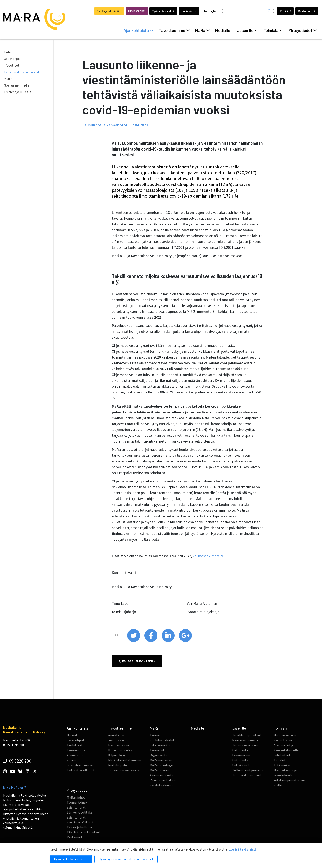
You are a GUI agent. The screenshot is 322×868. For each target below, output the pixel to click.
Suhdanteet (282, 755)
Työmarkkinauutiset (247, 775)
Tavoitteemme (174, 30)
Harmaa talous (119, 745)
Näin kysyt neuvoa (245, 740)
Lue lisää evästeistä (243, 849)
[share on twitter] (134, 641)
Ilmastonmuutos (120, 750)
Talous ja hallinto (79, 827)
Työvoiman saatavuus (124, 770)
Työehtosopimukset (247, 735)
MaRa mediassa (161, 760)
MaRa (203, 30)
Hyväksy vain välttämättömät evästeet (126, 859)
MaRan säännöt (161, 770)
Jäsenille (247, 30)
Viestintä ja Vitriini (80, 822)
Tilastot (280, 760)
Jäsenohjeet (13, 59)
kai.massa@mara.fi (208, 556)
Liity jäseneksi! (137, 11)
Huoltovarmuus (285, 735)
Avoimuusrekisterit (163, 775)
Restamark (307, 11)
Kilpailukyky (117, 755)
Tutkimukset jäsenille (248, 770)
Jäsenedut (157, 750)
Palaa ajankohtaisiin (137, 661)
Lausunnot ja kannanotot (22, 72)
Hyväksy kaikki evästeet (71, 859)
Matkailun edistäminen (125, 760)
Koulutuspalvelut (162, 740)
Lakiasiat (189, 11)
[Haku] (248, 11)
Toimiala (273, 30)
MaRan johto (76, 797)
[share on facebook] (151, 641)
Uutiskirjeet (241, 765)
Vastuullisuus (283, 740)
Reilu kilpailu (117, 765)
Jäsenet (155, 735)
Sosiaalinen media (17, 85)
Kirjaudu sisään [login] (109, 11)
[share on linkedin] (168, 641)
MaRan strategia (162, 765)
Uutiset (9, 52)
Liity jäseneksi (160, 745)
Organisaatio (159, 755)
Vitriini (285, 11)
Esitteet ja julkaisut (18, 92)
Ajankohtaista (138, 30)
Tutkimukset (283, 765)
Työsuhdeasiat (163, 11)
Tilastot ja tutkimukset (84, 832)
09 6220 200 (17, 761)
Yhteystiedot (303, 30)
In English (211, 11)
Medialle (223, 30)
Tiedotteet (12, 65)
